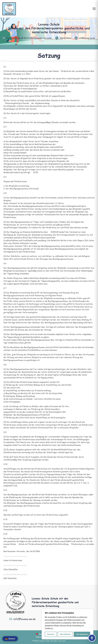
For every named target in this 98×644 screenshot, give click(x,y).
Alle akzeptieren (82, 634)
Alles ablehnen (65, 634)
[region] (67, 624)
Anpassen (51, 634)
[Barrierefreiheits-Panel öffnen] (92, 638)
